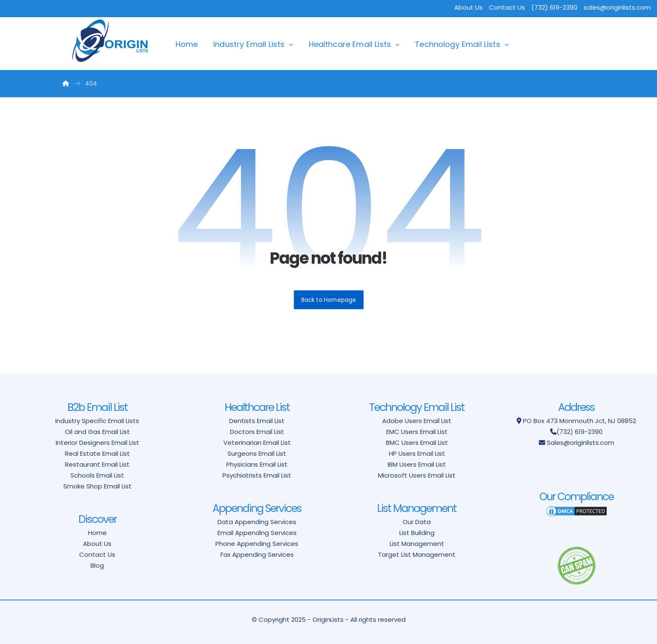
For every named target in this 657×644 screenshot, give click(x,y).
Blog (97, 565)
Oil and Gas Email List (97, 432)
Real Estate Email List (97, 453)
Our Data (417, 522)
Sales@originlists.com (581, 443)
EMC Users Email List (417, 432)
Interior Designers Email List (97, 443)
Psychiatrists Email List (257, 475)
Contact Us (507, 7)
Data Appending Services (257, 522)
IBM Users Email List (417, 464)
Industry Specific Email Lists (97, 421)
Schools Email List (97, 475)
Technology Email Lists (458, 44)
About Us (468, 7)
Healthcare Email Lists (350, 44)
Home (187, 44)
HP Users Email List (417, 453)
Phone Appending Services (257, 544)
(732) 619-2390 (579, 432)
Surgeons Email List (257, 453)
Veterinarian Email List (257, 443)
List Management (417, 544)
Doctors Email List (257, 432)
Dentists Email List (257, 421)
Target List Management (417, 554)
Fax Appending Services (257, 554)
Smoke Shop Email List (97, 486)
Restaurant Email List (97, 464)
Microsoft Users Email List (417, 475)
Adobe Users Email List (417, 421)
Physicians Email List (257, 464)
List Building (417, 533)
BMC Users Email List (417, 443)
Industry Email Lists (249, 44)
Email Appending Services (257, 533)
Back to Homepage (329, 300)
